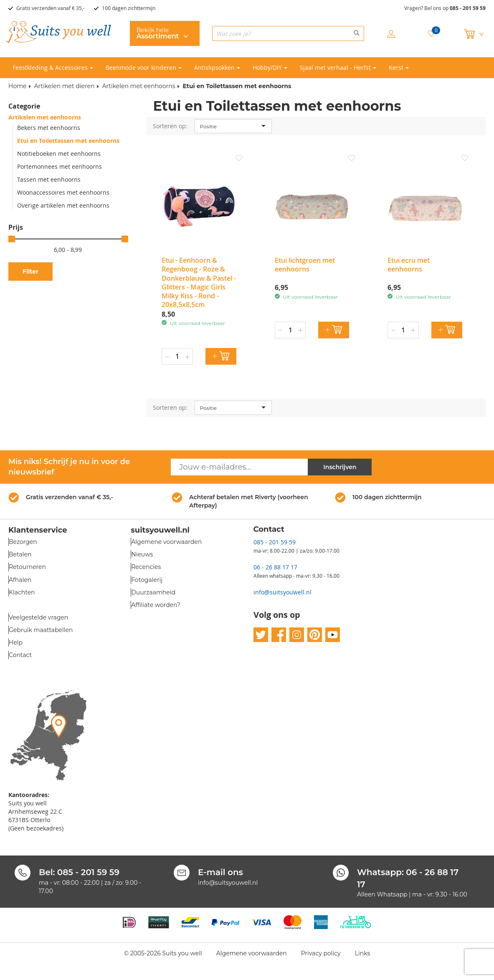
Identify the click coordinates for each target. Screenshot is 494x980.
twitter (261, 635)
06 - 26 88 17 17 (275, 567)
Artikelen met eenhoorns (138, 86)
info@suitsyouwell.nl (282, 592)
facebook (279, 635)
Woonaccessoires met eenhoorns (63, 192)
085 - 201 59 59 (468, 8)
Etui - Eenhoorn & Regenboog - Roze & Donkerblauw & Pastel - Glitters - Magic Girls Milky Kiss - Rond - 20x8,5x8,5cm (199, 282)
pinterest (315, 635)
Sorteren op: (170, 126)
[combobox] (288, 33)
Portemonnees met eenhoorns (60, 166)
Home (17, 86)
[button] (239, 159)
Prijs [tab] (16, 227)
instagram (297, 635)
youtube (333, 635)
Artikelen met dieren (64, 86)
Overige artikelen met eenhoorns (63, 205)
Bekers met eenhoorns (49, 128)
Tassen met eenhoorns (49, 179)
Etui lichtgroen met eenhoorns (305, 265)
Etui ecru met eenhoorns (409, 265)
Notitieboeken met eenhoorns (59, 154)
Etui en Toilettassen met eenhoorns (68, 141)
